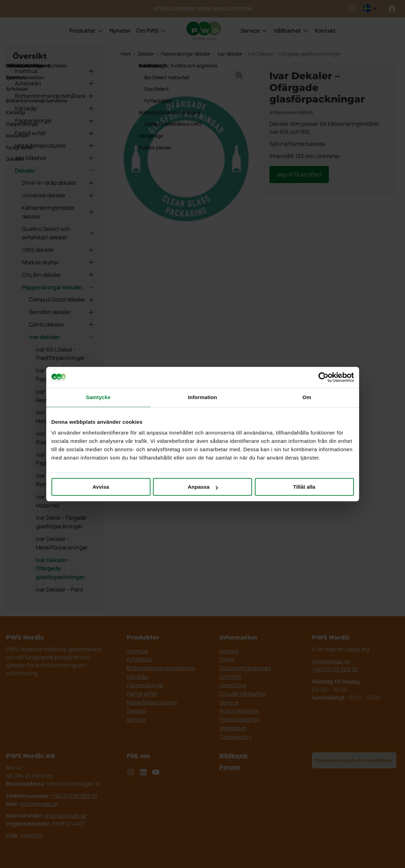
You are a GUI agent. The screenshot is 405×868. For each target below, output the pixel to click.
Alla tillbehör (55, 158)
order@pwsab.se (65, 816)
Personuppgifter (240, 719)
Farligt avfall (55, 133)
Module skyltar (58, 262)
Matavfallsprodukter (55, 146)
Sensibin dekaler (62, 312)
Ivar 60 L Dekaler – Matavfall (59, 417)
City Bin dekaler (58, 275)
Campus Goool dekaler (62, 299)
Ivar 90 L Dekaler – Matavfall (59, 501)
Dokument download (245, 668)
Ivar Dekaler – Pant (59, 589)
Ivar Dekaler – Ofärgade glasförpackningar (60, 569)
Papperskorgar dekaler (58, 287)
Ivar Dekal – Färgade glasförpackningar (61, 522)
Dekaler (55, 171)
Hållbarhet (287, 31)
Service (250, 31)
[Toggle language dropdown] (370, 9)
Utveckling (233, 685)
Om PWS (147, 31)
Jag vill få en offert (299, 174)
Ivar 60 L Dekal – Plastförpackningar (60, 354)
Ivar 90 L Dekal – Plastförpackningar (60, 438)
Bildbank (234, 756)
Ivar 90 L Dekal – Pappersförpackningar (64, 459)
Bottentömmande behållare (55, 96)
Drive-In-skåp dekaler (58, 183)
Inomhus (55, 71)
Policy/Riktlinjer (239, 711)
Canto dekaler (62, 324)
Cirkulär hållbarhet (243, 694)
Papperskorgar (55, 121)
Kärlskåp (55, 108)
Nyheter (120, 31)
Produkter (82, 31)
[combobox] (370, 9)
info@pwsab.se (331, 661)
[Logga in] (392, 9)
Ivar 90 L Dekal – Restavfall (56, 480)
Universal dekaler (58, 195)
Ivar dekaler (62, 337)
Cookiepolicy (236, 737)
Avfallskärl (55, 83)
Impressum (233, 728)
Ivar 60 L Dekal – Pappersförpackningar (64, 375)
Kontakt (325, 31)
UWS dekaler (58, 250)
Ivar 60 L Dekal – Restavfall (56, 396)
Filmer (227, 659)
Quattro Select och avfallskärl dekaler (58, 233)
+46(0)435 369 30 (335, 669)
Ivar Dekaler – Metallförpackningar (62, 543)
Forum (230, 767)
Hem (126, 54)
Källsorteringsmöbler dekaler (58, 212)
